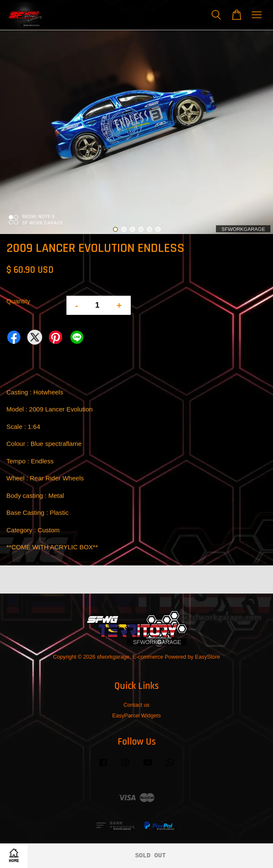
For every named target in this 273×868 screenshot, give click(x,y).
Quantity (18, 301)
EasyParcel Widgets (136, 715)
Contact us (136, 705)
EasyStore (208, 657)
